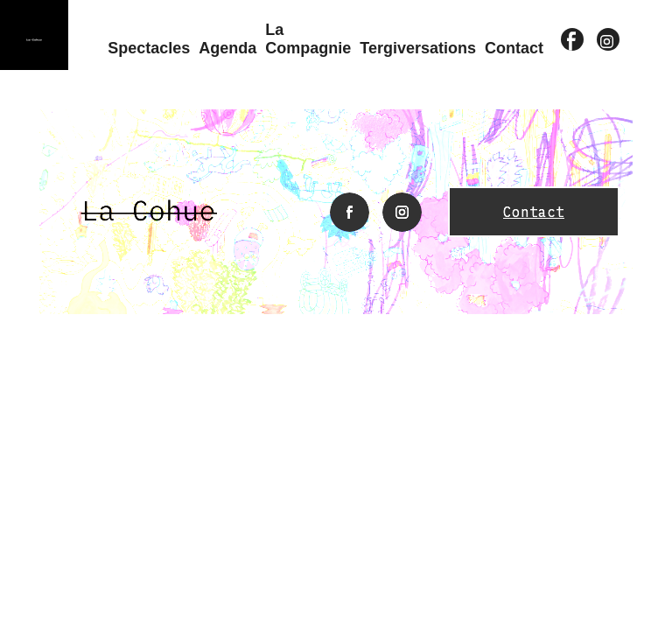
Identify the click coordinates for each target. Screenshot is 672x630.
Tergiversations (418, 48)
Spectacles (149, 48)
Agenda (227, 48)
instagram (609, 42)
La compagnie (308, 39)
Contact (514, 48)
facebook (573, 42)
